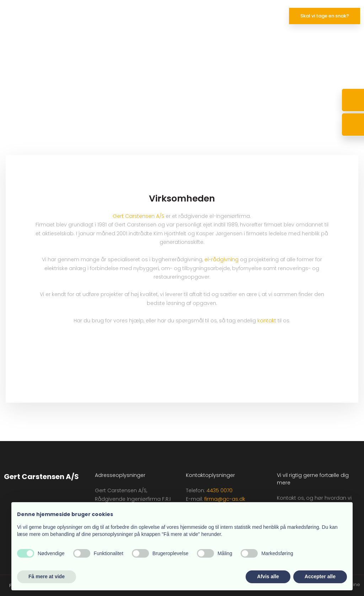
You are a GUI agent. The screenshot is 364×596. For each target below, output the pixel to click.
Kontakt (264, 17)
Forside (109, 17)
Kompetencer (147, 17)
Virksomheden (226, 17)
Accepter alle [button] (320, 576)
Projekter (186, 17)
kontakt (267, 321)
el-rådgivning (221, 259)
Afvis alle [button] (268, 576)
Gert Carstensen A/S (138, 216)
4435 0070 (220, 490)
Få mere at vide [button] (47, 576)
